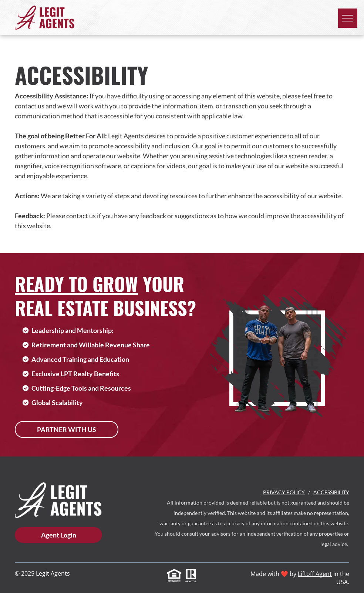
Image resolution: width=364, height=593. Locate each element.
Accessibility (331, 492)
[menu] (348, 18)
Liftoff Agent (315, 574)
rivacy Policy (286, 492)
